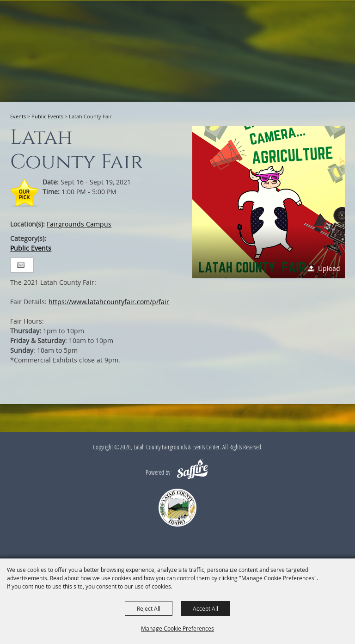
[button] (269, 202)
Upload (329, 268)
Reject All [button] (149, 608)
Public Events (47, 116)
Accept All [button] (205, 608)
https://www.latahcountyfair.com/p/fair (109, 302)
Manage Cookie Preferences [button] (177, 628)
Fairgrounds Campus (79, 224)
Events (18, 116)
